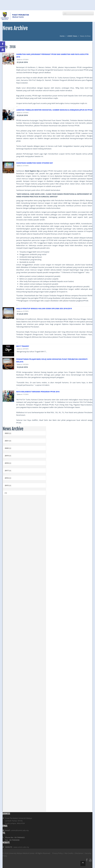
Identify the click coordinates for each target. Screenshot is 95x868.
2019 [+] (8, 456)
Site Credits (69, 853)
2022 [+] (8, 433)
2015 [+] (8, 485)
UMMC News (72, 36)
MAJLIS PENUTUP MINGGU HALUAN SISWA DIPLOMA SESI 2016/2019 (44, 308)
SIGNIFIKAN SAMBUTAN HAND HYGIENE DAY (35, 163)
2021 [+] (8, 441)
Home (62, 36)
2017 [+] (8, 470)
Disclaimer (79, 853)
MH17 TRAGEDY (23, 346)
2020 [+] (8, 448)
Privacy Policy (57, 853)
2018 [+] (8, 463)
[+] (6, 493)
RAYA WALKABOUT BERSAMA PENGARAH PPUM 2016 (38, 392)
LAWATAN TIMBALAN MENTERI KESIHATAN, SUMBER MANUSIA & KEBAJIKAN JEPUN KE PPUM (54, 110)
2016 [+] (8, 478)
